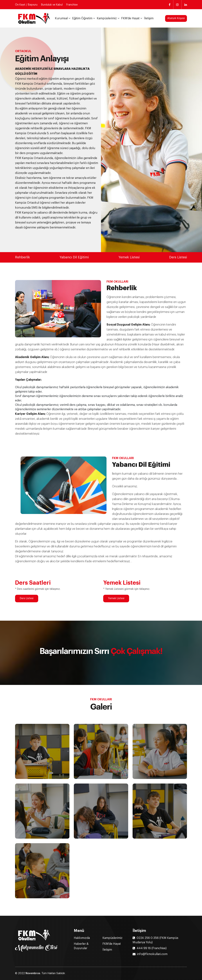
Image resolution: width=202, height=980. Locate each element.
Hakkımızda (82, 938)
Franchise (72, 5)
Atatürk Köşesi (176, 18)
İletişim (149, 18)
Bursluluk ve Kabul (52, 5)
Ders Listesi (178, 257)
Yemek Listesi (129, 257)
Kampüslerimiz (107, 18)
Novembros (33, 973)
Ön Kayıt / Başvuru (26, 5)
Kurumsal (61, 18)
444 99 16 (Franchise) (150, 948)
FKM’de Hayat (130, 18)
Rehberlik (22, 257)
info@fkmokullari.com (150, 954)
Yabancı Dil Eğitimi (74, 257)
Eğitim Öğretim (82, 18)
